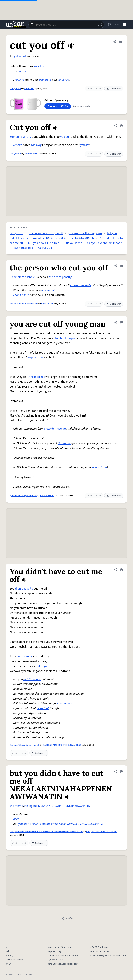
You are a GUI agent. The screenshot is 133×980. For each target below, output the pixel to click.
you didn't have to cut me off (36, 824)
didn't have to (24, 589)
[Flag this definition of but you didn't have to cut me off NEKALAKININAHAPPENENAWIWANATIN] (122, 771)
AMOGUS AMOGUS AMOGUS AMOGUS (62, 745)
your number (65, 703)
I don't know (21, 295)
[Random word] (100, 25)
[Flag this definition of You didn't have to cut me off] (122, 570)
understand (99, 468)
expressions (36, 357)
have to (19, 80)
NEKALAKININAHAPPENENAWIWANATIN (64, 806)
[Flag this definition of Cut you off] (122, 126)
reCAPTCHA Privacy (100, 947)
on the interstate (81, 285)
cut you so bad (24, 248)
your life (39, 66)
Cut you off (15, 154)
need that (43, 708)
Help (8, 951)
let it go (42, 666)
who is (27, 137)
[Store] (109, 25)
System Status (55, 960)
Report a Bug (54, 951)
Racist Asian (47, 304)
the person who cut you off (46, 233)
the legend (30, 806)
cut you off (15, 89)
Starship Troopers (65, 338)
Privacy (9, 956)
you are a (45, 80)
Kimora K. (29, 89)
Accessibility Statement (60, 947)
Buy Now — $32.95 (58, 106)
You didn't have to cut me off (25, 745)
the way (36, 145)
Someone (16, 137)
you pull (65, 137)
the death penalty (60, 277)
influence (63, 80)
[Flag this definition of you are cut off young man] (122, 322)
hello (16, 819)
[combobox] (66, 25)
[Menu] (124, 25)
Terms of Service (15, 960)
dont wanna (24, 656)
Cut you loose (73, 243)
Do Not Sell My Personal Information (108, 956)
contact (23, 71)
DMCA (8, 964)
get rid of (20, 56)
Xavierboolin (31, 154)
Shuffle (67, 918)
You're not (64, 443)
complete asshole (23, 277)
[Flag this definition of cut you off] (121, 42)
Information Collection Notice (63, 956)
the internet (37, 377)
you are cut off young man (85, 233)
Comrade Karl (47, 496)
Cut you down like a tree (44, 243)
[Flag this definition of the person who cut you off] (122, 266)
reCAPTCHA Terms (99, 951)
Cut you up (45, 248)
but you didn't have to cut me (102, 832)
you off (85, 145)
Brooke (18, 145)
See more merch (81, 106)
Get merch (114, 89)
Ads (8, 947)
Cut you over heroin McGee (105, 243)
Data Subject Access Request (63, 964)
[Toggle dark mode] (117, 25)
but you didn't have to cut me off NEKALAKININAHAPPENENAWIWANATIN (46, 832)
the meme (16, 806)
